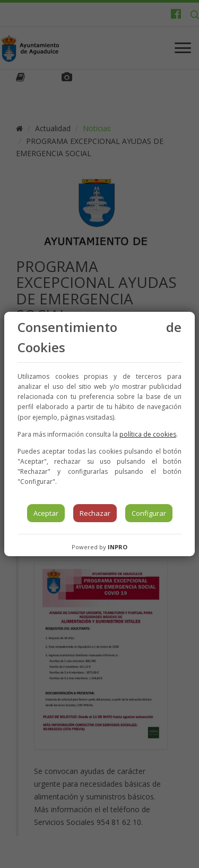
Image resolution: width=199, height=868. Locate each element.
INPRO (118, 547)
